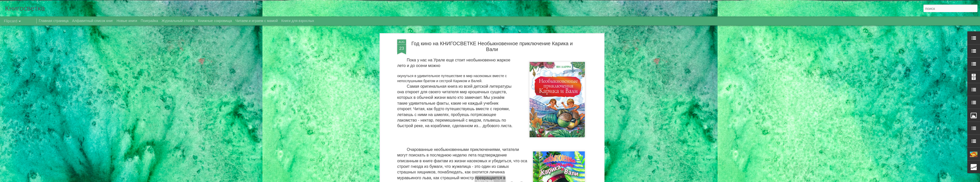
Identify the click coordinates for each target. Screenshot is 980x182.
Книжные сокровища (215, 21)
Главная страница (54, 21)
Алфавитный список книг (93, 21)
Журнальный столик (178, 21)
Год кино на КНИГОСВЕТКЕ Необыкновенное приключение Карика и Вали (492, 46)
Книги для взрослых (298, 21)
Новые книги (127, 21)
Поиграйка (149, 21)
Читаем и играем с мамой (257, 21)
